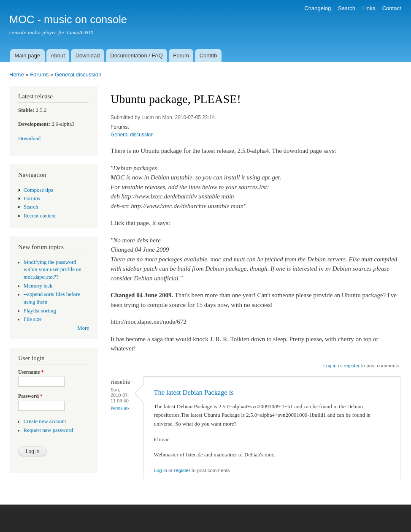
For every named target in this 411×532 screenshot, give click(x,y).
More (83, 328)
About (58, 56)
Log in (330, 366)
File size (33, 319)
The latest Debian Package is (194, 392)
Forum (181, 56)
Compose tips (38, 190)
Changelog (318, 8)
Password (30, 396)
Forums (39, 75)
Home (17, 75)
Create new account (45, 421)
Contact (392, 8)
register (352, 366)
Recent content (40, 216)
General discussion (78, 75)
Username (31, 372)
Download (88, 56)
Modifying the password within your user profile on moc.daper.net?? (53, 270)
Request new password (48, 430)
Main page (27, 56)
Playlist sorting (40, 311)
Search (347, 8)
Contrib (208, 56)
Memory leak (38, 286)
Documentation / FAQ (136, 56)
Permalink (120, 408)
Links (369, 8)
